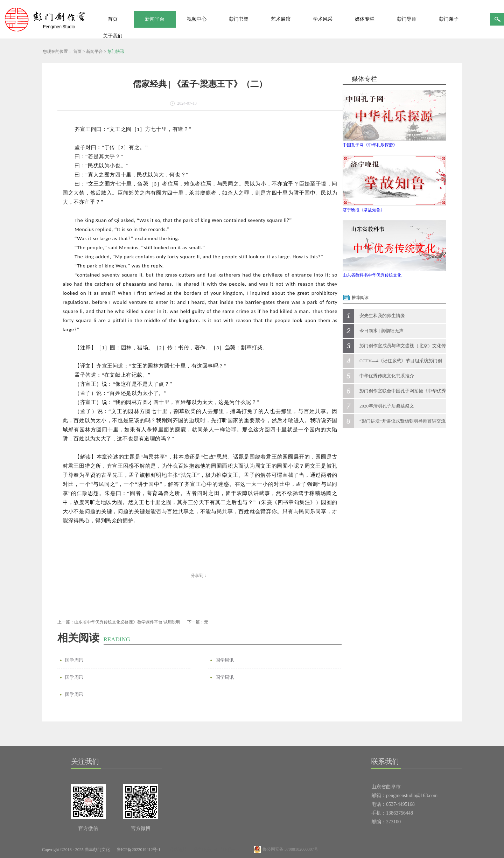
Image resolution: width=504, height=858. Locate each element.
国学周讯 (74, 660)
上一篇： (119, 622)
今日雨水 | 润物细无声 (381, 331)
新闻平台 (94, 51)
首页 (113, 19)
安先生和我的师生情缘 (382, 316)
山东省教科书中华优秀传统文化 (372, 275)
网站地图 (177, 850)
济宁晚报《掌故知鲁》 (364, 210)
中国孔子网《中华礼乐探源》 (370, 145)
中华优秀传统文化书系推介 (387, 376)
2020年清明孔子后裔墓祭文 (387, 406)
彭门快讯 (116, 51)
